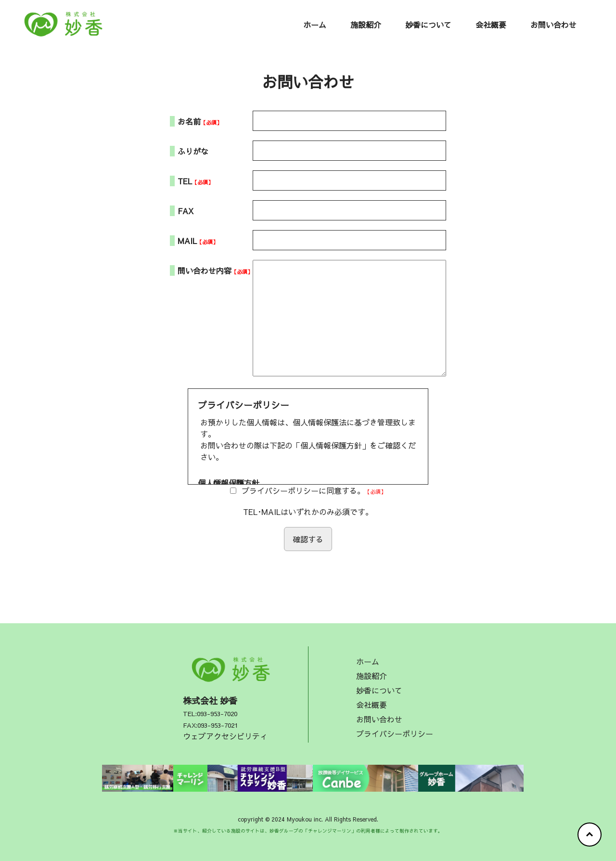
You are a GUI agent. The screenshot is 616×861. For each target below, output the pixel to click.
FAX (186, 211)
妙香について (428, 25)
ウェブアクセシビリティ (225, 736)
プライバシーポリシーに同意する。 (303, 490)
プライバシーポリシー (395, 733)
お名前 (189, 121)
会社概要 (491, 25)
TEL (185, 181)
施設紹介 (366, 25)
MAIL (187, 241)
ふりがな (193, 151)
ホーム (315, 25)
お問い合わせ (553, 25)
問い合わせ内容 (205, 270)
